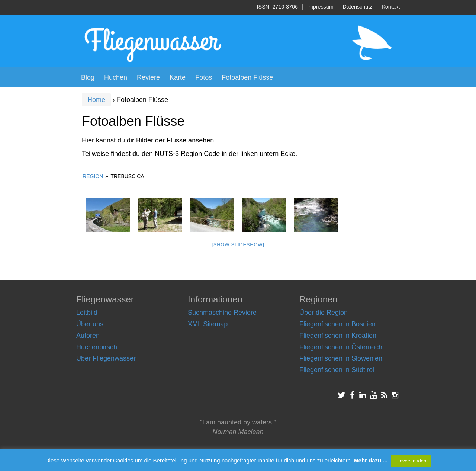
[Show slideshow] (238, 245)
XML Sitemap (208, 324)
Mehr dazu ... (371, 460)
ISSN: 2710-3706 (277, 7)
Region (93, 176)
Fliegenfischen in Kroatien (338, 336)
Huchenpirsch (97, 347)
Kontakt (391, 7)
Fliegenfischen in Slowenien (341, 358)
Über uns (90, 324)
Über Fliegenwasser (106, 358)
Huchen (116, 77)
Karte (178, 77)
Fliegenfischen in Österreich (341, 347)
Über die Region (324, 313)
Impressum (320, 7)
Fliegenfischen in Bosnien (337, 324)
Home (96, 100)
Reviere (148, 77)
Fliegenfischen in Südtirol (337, 370)
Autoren (88, 336)
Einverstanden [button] (411, 461)
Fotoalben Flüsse (247, 77)
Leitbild (87, 313)
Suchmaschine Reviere (222, 313)
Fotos (204, 77)
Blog (88, 77)
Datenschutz (358, 7)
